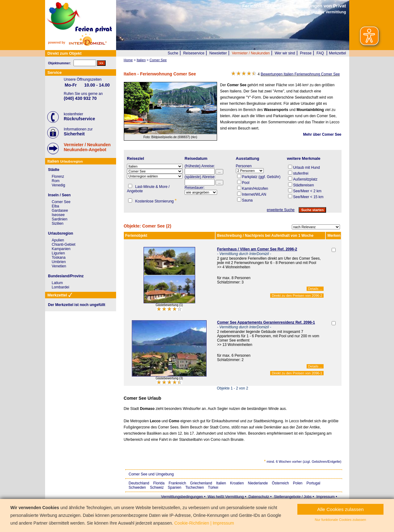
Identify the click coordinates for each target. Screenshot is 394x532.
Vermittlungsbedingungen (182, 497)
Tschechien (195, 487)
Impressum (325, 497)
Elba (56, 206)
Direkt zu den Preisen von (297, 296)
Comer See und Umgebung (151, 474)
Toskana (59, 257)
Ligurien (59, 253)
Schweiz (157, 487)
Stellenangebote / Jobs (293, 497)
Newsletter (218, 53)
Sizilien (58, 223)
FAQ (320, 53)
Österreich (280, 483)
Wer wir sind (285, 53)
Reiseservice (194, 53)
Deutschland (139, 483)
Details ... (315, 289)
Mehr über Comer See (322, 134)
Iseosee (58, 215)
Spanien (174, 487)
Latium (57, 283)
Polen (298, 483)
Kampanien (61, 249)
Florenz (58, 177)
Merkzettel (337, 53)
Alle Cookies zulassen (340, 509)
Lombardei (61, 287)
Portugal (314, 483)
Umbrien (59, 262)
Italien (221, 483)
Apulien (58, 240)
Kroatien (237, 483)
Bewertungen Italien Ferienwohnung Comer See (300, 74)
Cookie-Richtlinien (192, 523)
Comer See (61, 202)
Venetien (59, 266)
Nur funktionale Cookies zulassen (341, 520)
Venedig (59, 185)
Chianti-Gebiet (64, 245)
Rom (56, 181)
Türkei (213, 487)
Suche (173, 53)
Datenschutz (259, 497)
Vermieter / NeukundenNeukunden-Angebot (87, 147)
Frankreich (177, 483)
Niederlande (258, 483)
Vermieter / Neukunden (251, 53)
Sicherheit (74, 134)
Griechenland (201, 483)
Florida (159, 483)
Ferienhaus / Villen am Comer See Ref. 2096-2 (257, 249)
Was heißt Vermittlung (226, 497)
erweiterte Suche (281, 210)
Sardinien (60, 219)
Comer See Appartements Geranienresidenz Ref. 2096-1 (266, 322)
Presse (306, 53)
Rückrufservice (80, 119)
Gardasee (60, 211)
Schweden (137, 487)
